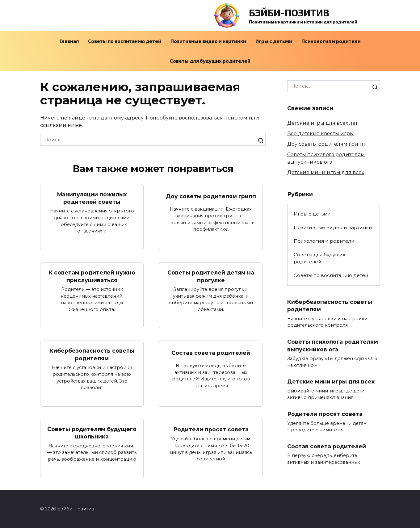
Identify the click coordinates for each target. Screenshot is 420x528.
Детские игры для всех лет (322, 123)
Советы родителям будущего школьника (92, 433)
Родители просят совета (211, 429)
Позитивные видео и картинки (208, 41)
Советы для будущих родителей (210, 61)
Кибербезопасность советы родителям (92, 354)
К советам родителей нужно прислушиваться (92, 276)
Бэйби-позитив (289, 12)
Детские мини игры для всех (326, 172)
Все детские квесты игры (321, 134)
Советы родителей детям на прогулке (211, 276)
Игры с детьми (274, 41)
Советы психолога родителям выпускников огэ (333, 346)
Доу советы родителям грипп (211, 196)
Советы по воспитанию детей (125, 41)
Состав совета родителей (211, 352)
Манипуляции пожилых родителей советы (92, 198)
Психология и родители (331, 41)
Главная (69, 41)
